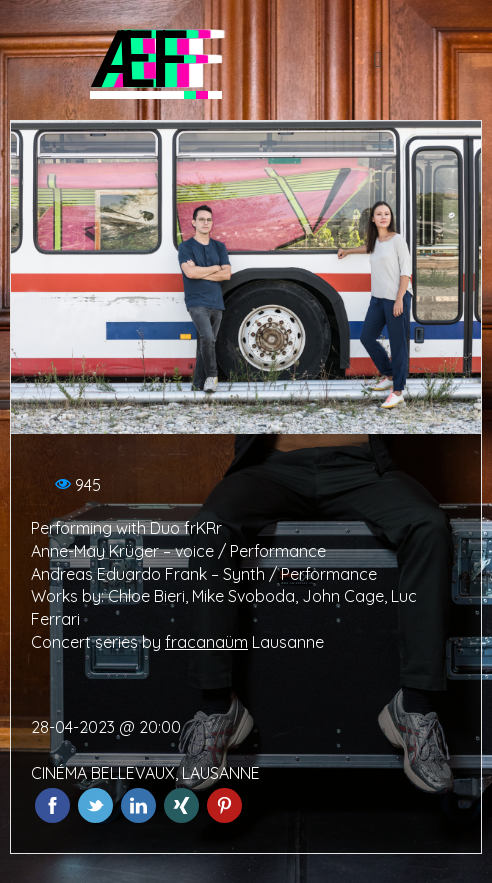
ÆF (137, 60)
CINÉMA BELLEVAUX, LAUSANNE (145, 773)
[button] (377, 60)
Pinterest (224, 805)
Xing (181, 805)
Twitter (95, 805)
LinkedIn (138, 805)
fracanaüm (206, 642)
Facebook (52, 805)
